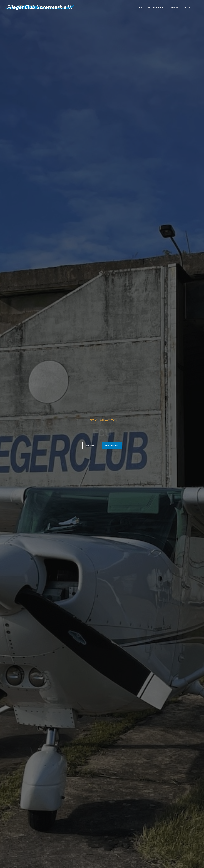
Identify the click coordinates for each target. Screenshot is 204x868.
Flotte (175, 7)
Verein (139, 7)
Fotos (187, 7)
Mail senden (112, 445)
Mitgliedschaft (157, 7)
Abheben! (90, 445)
